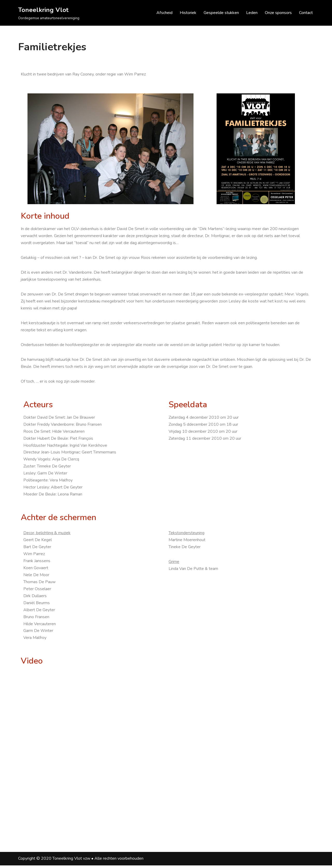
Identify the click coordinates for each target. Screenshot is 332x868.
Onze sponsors (278, 13)
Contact (306, 13)
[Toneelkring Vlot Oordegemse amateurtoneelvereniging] (49, 13)
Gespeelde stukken (221, 13)
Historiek (188, 13)
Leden (252, 13)
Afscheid (164, 13)
